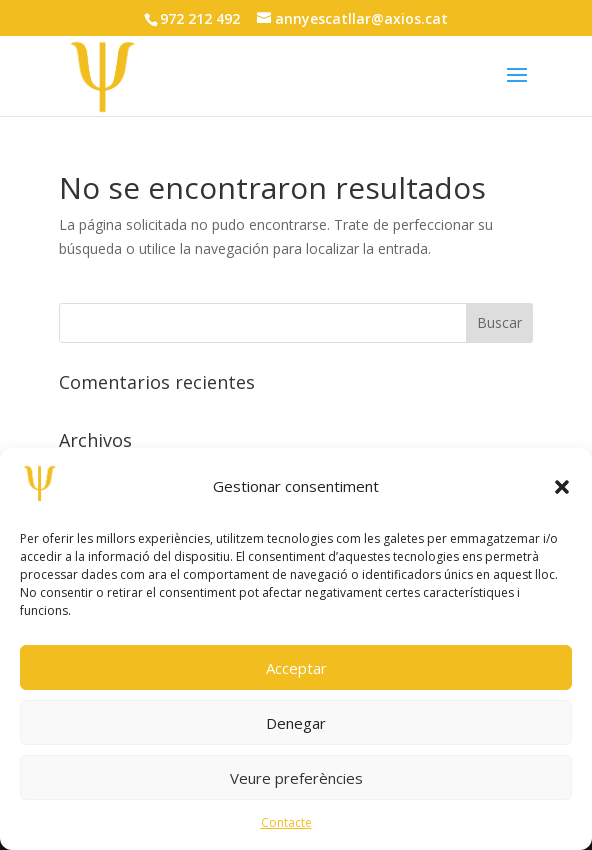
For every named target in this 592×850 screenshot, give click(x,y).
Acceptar (296, 668)
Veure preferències (296, 778)
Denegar (296, 723)
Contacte (286, 822)
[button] (562, 487)
